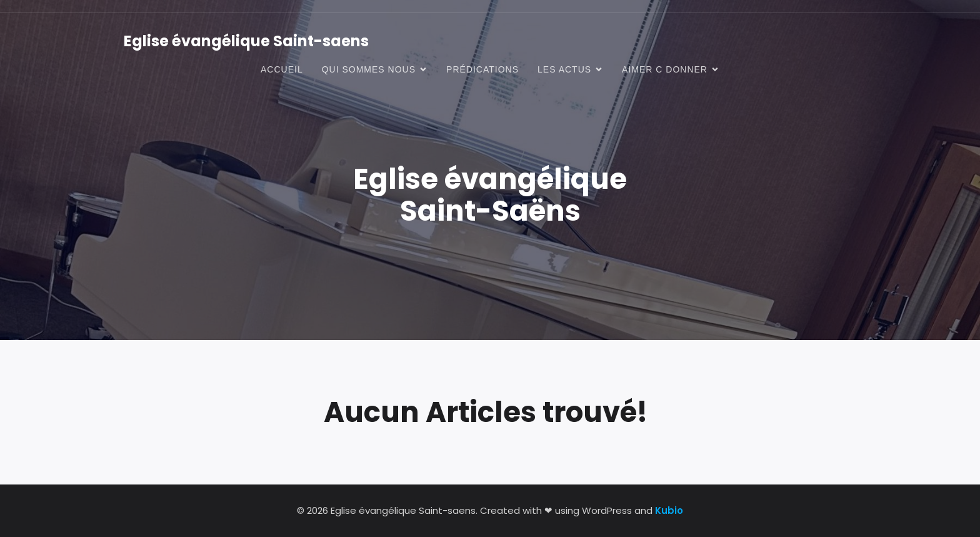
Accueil (282, 69)
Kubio (669, 510)
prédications (482, 69)
